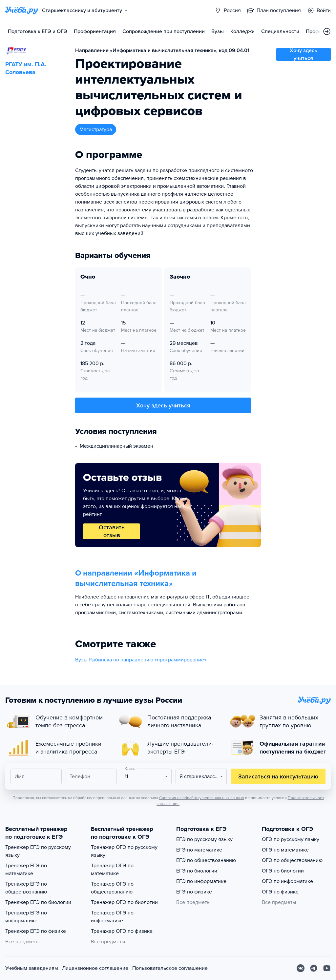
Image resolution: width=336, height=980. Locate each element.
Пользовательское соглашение (170, 968)
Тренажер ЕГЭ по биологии (38, 902)
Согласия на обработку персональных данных (202, 798)
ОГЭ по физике (280, 892)
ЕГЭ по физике (194, 892)
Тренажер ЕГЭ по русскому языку (38, 851)
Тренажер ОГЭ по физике (122, 931)
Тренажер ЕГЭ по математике (26, 870)
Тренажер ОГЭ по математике (112, 870)
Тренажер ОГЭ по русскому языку (124, 851)
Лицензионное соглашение (95, 968)
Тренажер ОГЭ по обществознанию (112, 888)
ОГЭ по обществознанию (292, 860)
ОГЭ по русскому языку (291, 839)
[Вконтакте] (301, 968)
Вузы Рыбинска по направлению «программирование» (141, 660)
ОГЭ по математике (285, 850)
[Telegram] (314, 968)
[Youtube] (327, 968)
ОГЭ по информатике (287, 881)
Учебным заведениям (32, 968)
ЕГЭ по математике (199, 850)
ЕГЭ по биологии (197, 871)
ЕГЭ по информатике (201, 881)
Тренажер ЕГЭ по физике (36, 931)
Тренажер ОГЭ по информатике (112, 917)
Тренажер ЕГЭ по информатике (26, 917)
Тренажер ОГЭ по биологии (124, 902)
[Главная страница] (22, 10)
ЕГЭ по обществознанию (206, 860)
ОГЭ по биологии (283, 871)
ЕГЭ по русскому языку (204, 839)
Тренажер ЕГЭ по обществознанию (26, 888)
